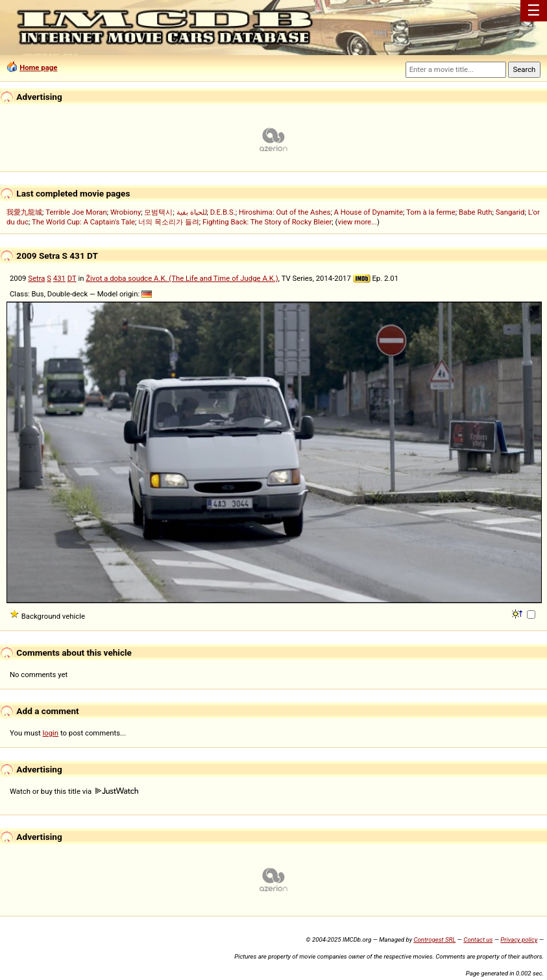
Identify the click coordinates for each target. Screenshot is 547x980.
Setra (36, 278)
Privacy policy (519, 939)
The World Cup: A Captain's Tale (83, 222)
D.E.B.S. (223, 212)
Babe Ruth (476, 212)
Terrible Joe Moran (76, 212)
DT (72, 278)
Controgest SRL (434, 939)
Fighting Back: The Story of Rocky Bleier (267, 222)
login (51, 733)
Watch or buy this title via (74, 791)
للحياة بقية (192, 212)
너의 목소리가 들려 (169, 222)
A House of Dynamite (369, 212)
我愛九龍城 (24, 212)
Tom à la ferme (431, 212)
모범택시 (158, 212)
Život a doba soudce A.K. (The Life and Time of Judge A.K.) (182, 278)
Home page (38, 67)
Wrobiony (126, 212)
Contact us (478, 939)
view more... (357, 222)
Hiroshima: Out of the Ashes (285, 212)
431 (59, 278)
